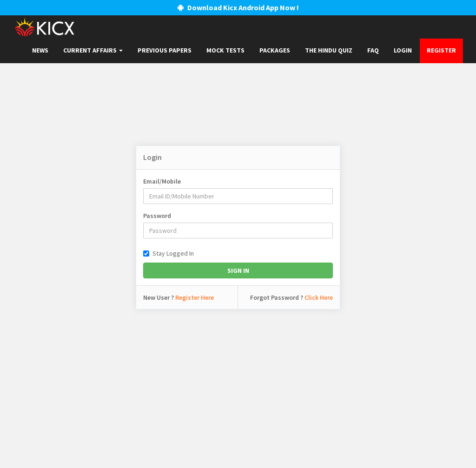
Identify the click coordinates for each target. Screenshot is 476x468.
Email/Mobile (162, 181)
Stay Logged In (169, 253)
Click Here (319, 297)
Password (157, 216)
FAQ (373, 50)
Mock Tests (225, 50)
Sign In (238, 270)
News (40, 50)
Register (441, 50)
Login (403, 50)
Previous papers (165, 50)
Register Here (195, 297)
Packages (275, 50)
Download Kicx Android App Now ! (238, 7)
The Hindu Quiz (329, 50)
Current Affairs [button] (93, 50)
